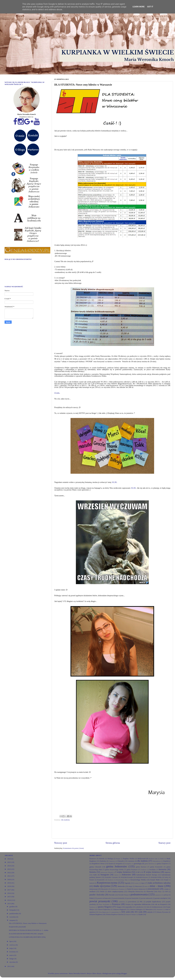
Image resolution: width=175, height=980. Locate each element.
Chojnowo (112, 861)
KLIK (114, 482)
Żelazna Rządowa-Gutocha (115, 914)
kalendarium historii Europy (147, 875)
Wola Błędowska (104, 912)
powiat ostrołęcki (161, 898)
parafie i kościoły (97, 895)
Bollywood (142, 859)
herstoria (162, 869)
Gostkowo (144, 870)
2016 (9, 893)
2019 (9, 883)
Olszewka (150, 891)
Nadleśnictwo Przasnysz (118, 889)
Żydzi (141, 914)
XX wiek (139, 912)
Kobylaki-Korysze (142, 877)
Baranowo (93, 859)
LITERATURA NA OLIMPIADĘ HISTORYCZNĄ (27, 937)
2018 (9, 886)
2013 (9, 904)
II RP (138, 872)
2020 (9, 879)
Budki (162, 859)
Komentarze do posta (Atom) (74, 848)
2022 (9, 873)
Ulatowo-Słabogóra (136, 909)
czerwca (13, 945)
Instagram (105, 875)
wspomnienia (115, 912)
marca (12, 955)
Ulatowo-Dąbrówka (104, 909)
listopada (13, 910)
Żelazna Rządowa (96, 914)
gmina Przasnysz (132, 870)
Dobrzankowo (157, 861)
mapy (131, 886)
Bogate (118, 859)
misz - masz (157, 886)
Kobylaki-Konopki (127, 877)
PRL (141, 902)
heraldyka (153, 870)
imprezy (168, 872)
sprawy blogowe (105, 907)
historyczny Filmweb (107, 872)
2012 (9, 966)
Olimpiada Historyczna (135, 892)
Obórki (102, 892)
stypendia (129, 907)
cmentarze (131, 861)
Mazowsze (138, 886)
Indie (95, 875)
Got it (150, 7)
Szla (148, 907)
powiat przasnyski (100, 901)
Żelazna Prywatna (162, 912)
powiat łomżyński (133, 898)
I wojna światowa (123, 872)
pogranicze (158, 895)
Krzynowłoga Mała (122, 880)
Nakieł (129, 889)
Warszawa (149, 909)
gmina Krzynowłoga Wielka (114, 870)
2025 (9, 862)
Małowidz (121, 886)
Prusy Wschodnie (104, 904)
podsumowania (139, 894)
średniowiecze (157, 907)
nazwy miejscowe (140, 889)
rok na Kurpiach (161, 904)
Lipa (142, 883)
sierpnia (12, 920)
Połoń (92, 898)
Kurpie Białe (155, 880)
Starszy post (164, 843)
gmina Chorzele (95, 867)
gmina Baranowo (150, 864)
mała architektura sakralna (159, 883)
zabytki (150, 912)
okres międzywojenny (116, 891)
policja (166, 895)
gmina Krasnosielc (157, 867)
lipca (11, 941)
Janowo (116, 875)
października (14, 913)
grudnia (12, 907)
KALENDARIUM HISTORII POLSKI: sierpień (26, 934)
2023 (9, 869)
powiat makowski (147, 898)
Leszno (136, 883)
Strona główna (113, 843)
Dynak (111, 864)
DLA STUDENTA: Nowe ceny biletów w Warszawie (28, 923)
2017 (9, 890)
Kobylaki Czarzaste (111, 877)
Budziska (103, 861)
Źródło (57, 393)
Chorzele (121, 861)
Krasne (92, 880)
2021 (9, 876)
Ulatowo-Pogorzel (119, 909)
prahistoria (122, 902)
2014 (9, 900)
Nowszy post (61, 843)
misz (146, 886)
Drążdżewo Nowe (98, 864)
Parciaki (112, 895)
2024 (9, 866)
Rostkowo (92, 907)
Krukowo (111, 880)
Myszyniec (105, 889)
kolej (166, 877)
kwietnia (13, 952)
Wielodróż (160, 909)
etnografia (119, 864)
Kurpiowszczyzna (107, 883)
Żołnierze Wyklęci (131, 914)
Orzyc (160, 892)
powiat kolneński (119, 898)
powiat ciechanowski (104, 898)
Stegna (119, 907)
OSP (166, 892)
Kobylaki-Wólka (156, 877)
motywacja (93, 889)
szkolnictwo (140, 907)
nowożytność (154, 889)
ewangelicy (128, 864)
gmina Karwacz (141, 867)
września (13, 917)
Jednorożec (126, 875)
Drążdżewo (167, 861)
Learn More (139, 7)
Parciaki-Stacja (123, 895)
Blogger (124, 973)
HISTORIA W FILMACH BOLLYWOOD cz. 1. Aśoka (29, 930)
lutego (12, 959)
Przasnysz (116, 904)
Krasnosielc (101, 880)
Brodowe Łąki (153, 859)
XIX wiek (126, 912)
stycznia (13, 962)
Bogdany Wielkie (129, 859)
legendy (128, 883)
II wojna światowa (152, 872)
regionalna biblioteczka (142, 904)
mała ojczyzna (102, 886)
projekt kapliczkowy (154, 902)
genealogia (138, 864)
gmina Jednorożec (117, 866)
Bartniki (102, 859)
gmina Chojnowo (163, 864)
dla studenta (65, 820)
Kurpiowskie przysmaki (17, 927)
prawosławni (132, 902)
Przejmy (128, 904)
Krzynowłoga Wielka (138, 880)
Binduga (110, 859)
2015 (9, 897)
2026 (9, 859)
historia (93, 872)
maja (11, 948)
